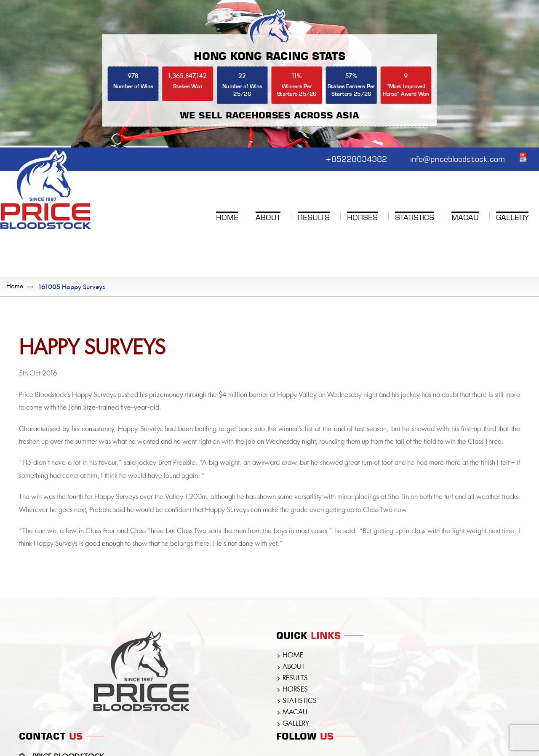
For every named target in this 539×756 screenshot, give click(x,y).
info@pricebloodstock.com (458, 158)
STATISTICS (300, 701)
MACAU (295, 713)
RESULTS (295, 678)
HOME (293, 656)
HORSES (295, 690)
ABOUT (294, 667)
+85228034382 (356, 158)
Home (15, 287)
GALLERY (296, 724)
